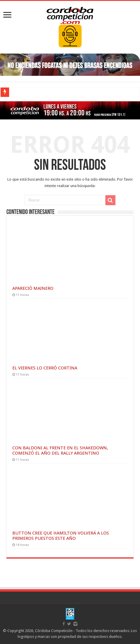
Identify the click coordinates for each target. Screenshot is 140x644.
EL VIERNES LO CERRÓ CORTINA (45, 368)
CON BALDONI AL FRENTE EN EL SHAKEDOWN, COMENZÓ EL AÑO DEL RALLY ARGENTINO (60, 451)
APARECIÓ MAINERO (33, 288)
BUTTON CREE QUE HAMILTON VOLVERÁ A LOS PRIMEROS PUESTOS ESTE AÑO (61, 536)
